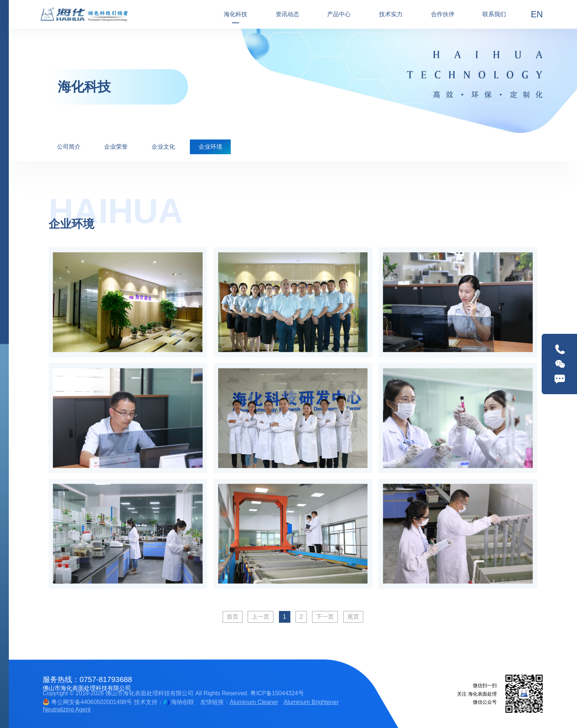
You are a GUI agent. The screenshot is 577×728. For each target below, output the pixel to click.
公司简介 (69, 147)
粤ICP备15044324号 (277, 693)
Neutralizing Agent (67, 709)
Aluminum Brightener (311, 702)
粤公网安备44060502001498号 (87, 702)
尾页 (353, 617)
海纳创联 (183, 702)
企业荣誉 (116, 147)
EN (537, 14)
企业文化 (163, 147)
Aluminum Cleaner (254, 702)
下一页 (325, 617)
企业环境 (210, 147)
